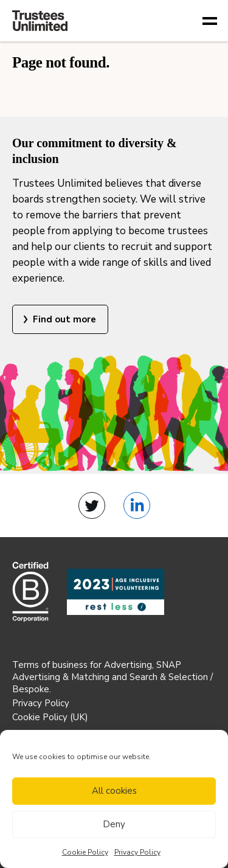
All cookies (114, 791)
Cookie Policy (85, 852)
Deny (114, 824)
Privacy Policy (137, 852)
